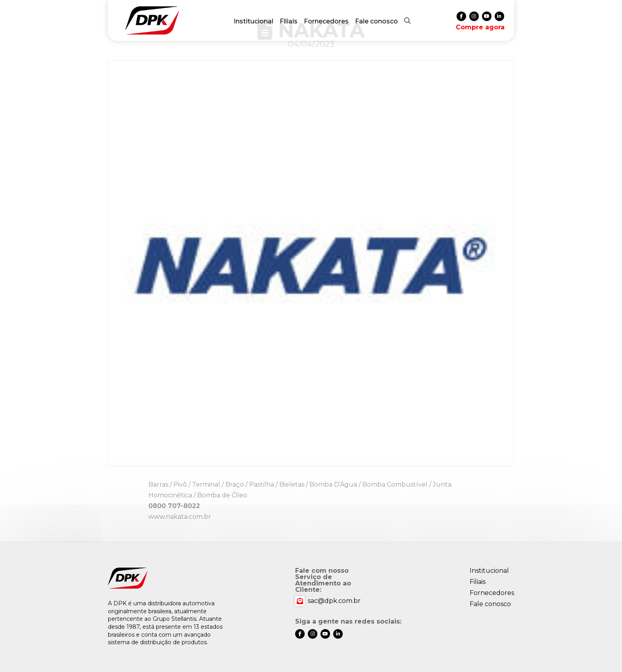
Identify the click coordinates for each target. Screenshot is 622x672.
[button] (407, 21)
